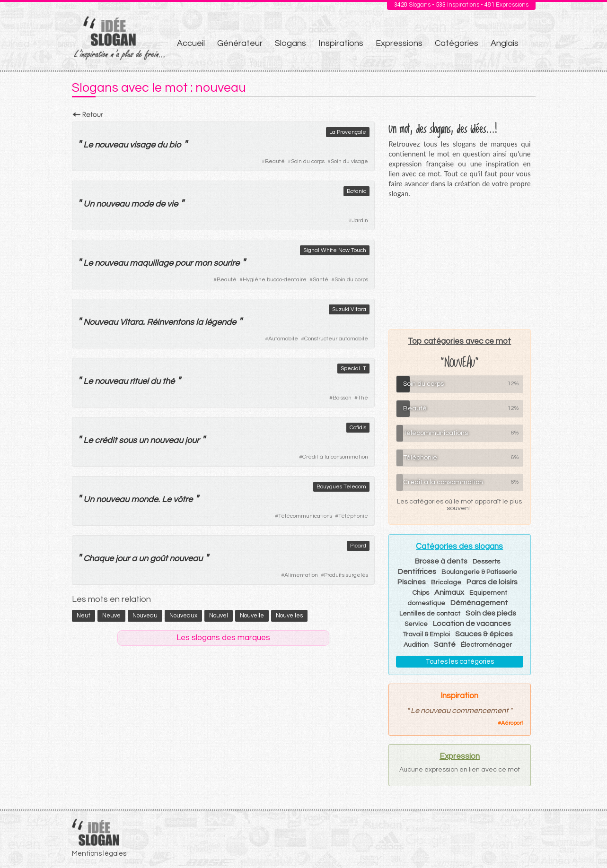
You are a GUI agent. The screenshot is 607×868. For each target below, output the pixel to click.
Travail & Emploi (426, 634)
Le (88, 145)
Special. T (353, 369)
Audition (416, 645)
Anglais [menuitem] (505, 43)
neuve (111, 616)
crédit (106, 440)
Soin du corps (308, 161)
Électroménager (486, 645)
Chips (421, 593)
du (162, 145)
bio (175, 145)
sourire (226, 263)
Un (89, 204)
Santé (321, 280)
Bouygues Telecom (341, 487)
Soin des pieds (491, 613)
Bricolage (446, 582)
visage (142, 145)
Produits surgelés (346, 575)
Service (416, 624)
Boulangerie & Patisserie (479, 572)
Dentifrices (417, 572)
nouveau (111, 145)
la (199, 322)
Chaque (98, 559)
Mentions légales (99, 854)
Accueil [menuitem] (191, 43)
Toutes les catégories (460, 662)
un (143, 440)
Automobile (283, 339)
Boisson (342, 398)
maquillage (151, 263)
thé (168, 381)
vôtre (183, 499)
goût (159, 559)
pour (184, 263)
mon (203, 263)
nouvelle (252, 616)
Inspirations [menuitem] (341, 43)
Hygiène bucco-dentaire (275, 280)
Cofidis (358, 428)
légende (220, 322)
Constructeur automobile (336, 339)
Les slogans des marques (223, 638)
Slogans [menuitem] (290, 43)
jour (192, 440)
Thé (363, 398)
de (160, 204)
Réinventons (170, 322)
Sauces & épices (484, 634)
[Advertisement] (459, 263)
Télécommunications (305, 516)
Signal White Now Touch (335, 250)
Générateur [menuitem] (240, 43)
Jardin (360, 221)
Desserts (486, 562)
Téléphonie (353, 516)
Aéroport (512, 723)
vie (172, 204)
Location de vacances (472, 624)
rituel (139, 381)
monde (145, 499)
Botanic (356, 191)
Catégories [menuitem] (457, 43)
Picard (358, 546)
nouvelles (289, 616)
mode (142, 204)
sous (128, 440)
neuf (84, 616)
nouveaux (183, 616)
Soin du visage (349, 161)
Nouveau (101, 322)
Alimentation (301, 575)
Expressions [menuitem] (399, 43)
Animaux (449, 592)
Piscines (412, 582)
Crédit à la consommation (335, 457)
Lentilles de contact (430, 614)
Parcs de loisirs (492, 582)
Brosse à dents (441, 561)
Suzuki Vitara (349, 309)
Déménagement (479, 603)
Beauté (275, 161)
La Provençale (348, 132)
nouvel (219, 616)
